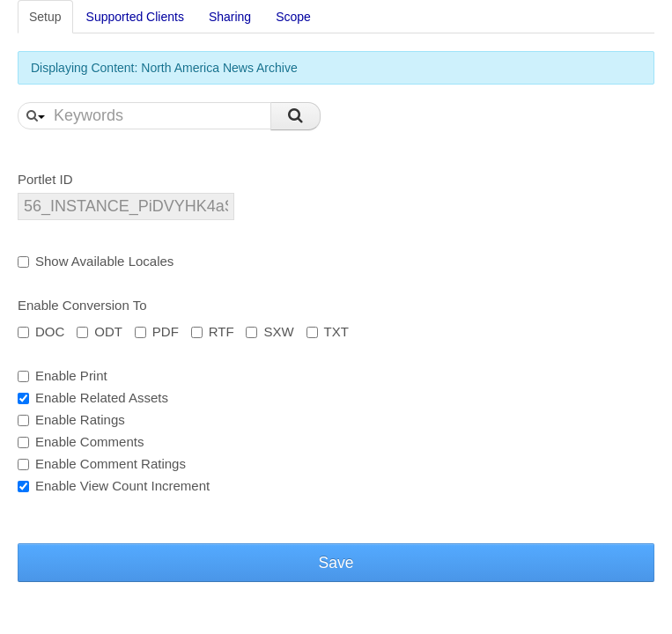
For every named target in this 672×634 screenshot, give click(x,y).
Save (336, 563)
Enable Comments (81, 442)
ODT (100, 332)
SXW (270, 332)
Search (295, 116)
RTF (213, 332)
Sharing (230, 17)
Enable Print (63, 376)
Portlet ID (45, 179)
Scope (293, 17)
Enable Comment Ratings (102, 464)
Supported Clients (135, 17)
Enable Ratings (71, 420)
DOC (41, 332)
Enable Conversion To (82, 305)
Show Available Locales (96, 261)
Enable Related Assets (93, 398)
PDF (157, 332)
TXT (328, 332)
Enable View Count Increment (114, 486)
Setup (45, 17)
